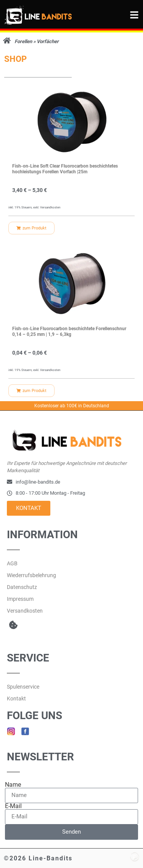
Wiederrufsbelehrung (31, 575)
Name (13, 785)
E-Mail (13, 806)
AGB (12, 563)
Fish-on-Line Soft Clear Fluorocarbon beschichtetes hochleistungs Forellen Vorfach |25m (65, 169)
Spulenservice (23, 687)
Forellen (23, 41)
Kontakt (16, 699)
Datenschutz (22, 587)
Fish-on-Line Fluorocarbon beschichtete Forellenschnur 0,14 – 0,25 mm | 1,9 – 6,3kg (69, 332)
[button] (13, 625)
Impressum (20, 599)
